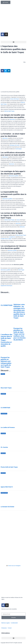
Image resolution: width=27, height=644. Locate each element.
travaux (18, 220)
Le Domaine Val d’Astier (7, 507)
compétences (12, 237)
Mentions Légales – (6, 623)
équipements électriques (6, 286)
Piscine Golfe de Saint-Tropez (9, 467)
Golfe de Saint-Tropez (9, 111)
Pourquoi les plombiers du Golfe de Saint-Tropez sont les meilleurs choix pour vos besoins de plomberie (20, 334)
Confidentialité (14, 623)
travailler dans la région (6, 239)
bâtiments (22, 227)
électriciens (12, 119)
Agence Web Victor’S (7, 487)
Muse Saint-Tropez (6, 388)
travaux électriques (15, 99)
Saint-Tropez (21, 270)
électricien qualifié (12, 250)
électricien (12, 164)
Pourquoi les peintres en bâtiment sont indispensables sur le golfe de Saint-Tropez (6, 362)
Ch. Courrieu (4, 447)
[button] (13, 42)
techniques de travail (14, 145)
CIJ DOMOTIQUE (7, 305)
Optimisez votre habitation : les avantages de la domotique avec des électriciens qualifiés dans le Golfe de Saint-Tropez (19, 311)
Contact (10, 628)
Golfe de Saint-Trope (21, 235)
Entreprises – (5, 628)
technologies (19, 149)
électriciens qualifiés (14, 176)
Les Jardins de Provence (8, 427)
